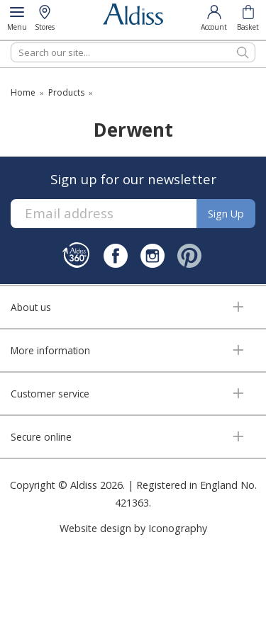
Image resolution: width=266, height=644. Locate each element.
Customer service (50, 394)
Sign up (226, 214)
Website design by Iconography (133, 528)
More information (50, 350)
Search (11, 42)
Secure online (41, 437)
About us (31, 307)
